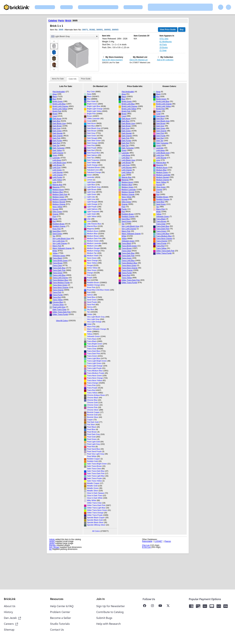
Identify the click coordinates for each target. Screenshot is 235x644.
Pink (54, 216)
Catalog (53, 21)
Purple (55, 219)
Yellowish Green (59, 256)
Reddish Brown (59, 224)
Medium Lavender (60, 199)
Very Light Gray (59, 241)
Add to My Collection (165, 60)
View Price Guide (168, 30)
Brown (55, 114)
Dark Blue (56, 121)
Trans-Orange (58, 290)
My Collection (167, 57)
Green (55, 155)
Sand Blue (57, 231)
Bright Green (58, 101)
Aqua (55, 94)
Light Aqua (57, 160)
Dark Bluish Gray (59, 123)
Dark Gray (57, 128)
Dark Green (57, 131)
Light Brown (57, 165)
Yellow (55, 253)
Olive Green (57, 212)
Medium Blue (58, 192)
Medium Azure (58, 189)
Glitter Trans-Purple (60, 314)
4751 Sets (164, 39)
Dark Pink (56, 138)
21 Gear (163, 50)
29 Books (164, 47)
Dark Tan (56, 145)
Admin (52, 539)
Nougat (55, 209)
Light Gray (57, 167)
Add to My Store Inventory (113, 60)
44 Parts (163, 45)
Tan (54, 236)
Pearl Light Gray (59, 307)
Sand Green (57, 234)
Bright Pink (57, 111)
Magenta (56, 187)
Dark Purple (57, 141)
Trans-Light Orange (60, 278)
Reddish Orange (59, 226)
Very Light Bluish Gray (61, 238)
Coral (55, 116)
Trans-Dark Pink (59, 270)
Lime (55, 182)
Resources (57, 599)
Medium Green (59, 197)
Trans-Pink (57, 292)
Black (55, 96)
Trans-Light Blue (59, 275)
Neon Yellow (58, 207)
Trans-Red (57, 297)
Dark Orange (58, 136)
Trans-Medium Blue (60, 280)
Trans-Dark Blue (59, 268)
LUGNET (158, 541)
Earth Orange (58, 153)
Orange (56, 214)
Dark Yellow (57, 150)
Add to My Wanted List (139, 60)
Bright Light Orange (60, 106)
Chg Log (146, 545)
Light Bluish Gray (59, 163)
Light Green (57, 170)
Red (54, 221)
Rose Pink (57, 229)
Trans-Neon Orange (60, 287)
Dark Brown (57, 126)
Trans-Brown (58, 263)
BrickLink (10, 599)
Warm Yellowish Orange (62, 248)
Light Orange (58, 175)
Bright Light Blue (59, 104)
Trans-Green (58, 273)
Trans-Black (57, 258)
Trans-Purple (58, 295)
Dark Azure (57, 118)
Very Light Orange (60, 243)
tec (51, 549)
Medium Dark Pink (60, 194)
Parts (61, 21)
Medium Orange (59, 204)
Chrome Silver (58, 305)
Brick (68, 21)
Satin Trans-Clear (60, 309)
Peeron (168, 541)
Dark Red (56, 143)
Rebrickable (147, 541)
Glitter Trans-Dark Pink (62, 312)
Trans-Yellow (58, 300)
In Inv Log (146, 547)
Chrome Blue (58, 302)
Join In (101, 599)
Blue (54, 99)
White (55, 251)
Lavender (56, 158)
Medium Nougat (59, 202)
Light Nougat (58, 172)
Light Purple (57, 177)
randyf (52, 541)
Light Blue (126, 158)
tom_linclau (54, 547)
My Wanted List (140, 57)
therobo (53, 545)
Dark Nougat (58, 133)
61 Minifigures (166, 42)
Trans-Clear (57, 265)
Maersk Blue (58, 185)
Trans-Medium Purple (61, 283)
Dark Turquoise (59, 148)
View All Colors (62, 321)
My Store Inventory (114, 57)
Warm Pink (57, 246)
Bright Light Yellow (60, 109)
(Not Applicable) (59, 92)
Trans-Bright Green (60, 260)
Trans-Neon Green (60, 285)
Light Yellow (57, 180)
